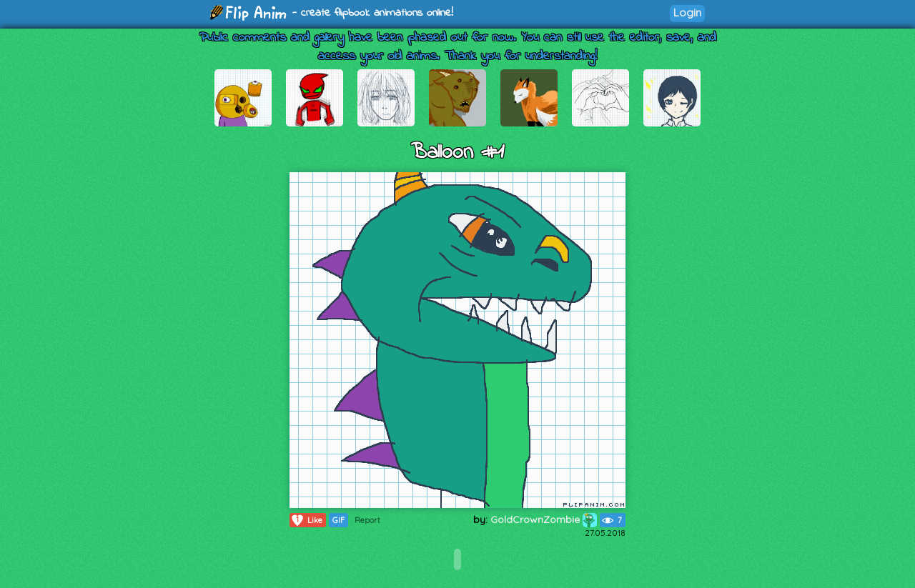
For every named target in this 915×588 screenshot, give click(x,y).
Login (687, 13)
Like (306, 520)
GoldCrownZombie (544, 519)
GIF (338, 520)
